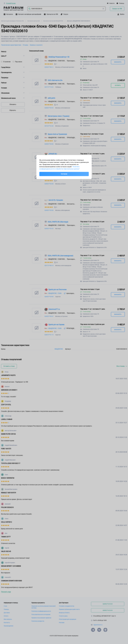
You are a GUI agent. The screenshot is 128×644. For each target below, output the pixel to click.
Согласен (64, 174)
